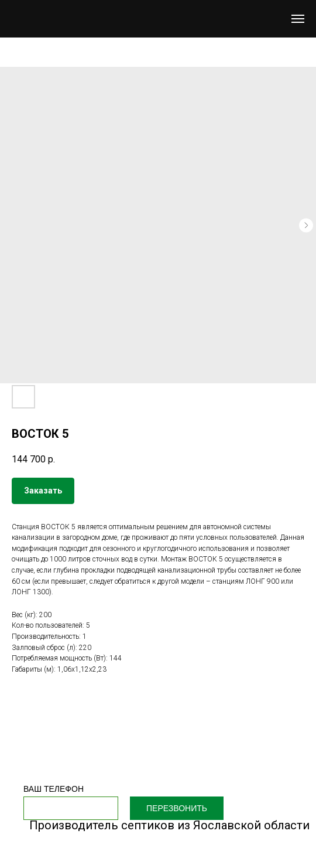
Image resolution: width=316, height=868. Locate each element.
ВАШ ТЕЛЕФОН (54, 789)
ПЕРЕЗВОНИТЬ (177, 808)
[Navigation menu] (298, 19)
